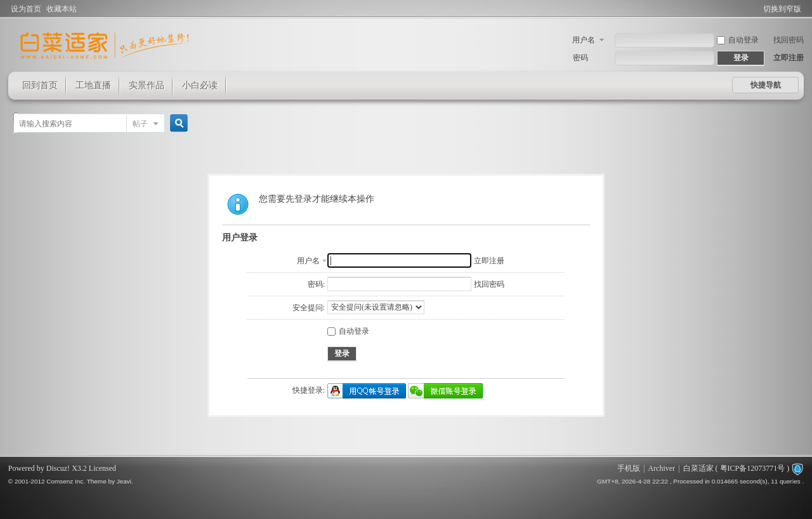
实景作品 (147, 85)
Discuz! (58, 468)
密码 (580, 58)
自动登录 (738, 40)
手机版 (629, 468)
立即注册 (789, 58)
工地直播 (93, 85)
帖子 (140, 124)
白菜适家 (698, 468)
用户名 (584, 40)
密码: (316, 284)
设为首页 (26, 9)
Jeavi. (125, 481)
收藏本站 (62, 9)
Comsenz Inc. (66, 481)
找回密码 (789, 40)
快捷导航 (766, 85)
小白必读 (200, 85)
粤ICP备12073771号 (753, 468)
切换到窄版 (782, 9)
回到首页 (40, 85)
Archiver (661, 468)
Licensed (102, 468)
